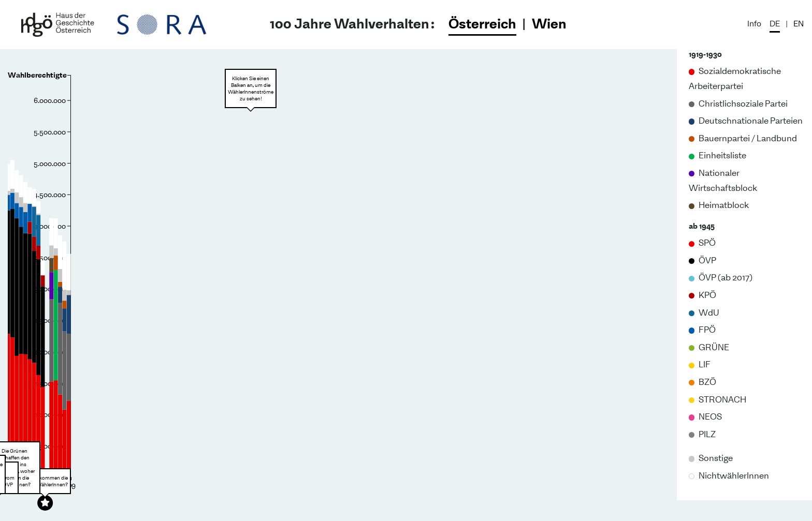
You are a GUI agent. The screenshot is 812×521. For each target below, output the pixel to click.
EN (799, 23)
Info (754, 23)
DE (775, 23)
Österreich (482, 23)
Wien (549, 23)
